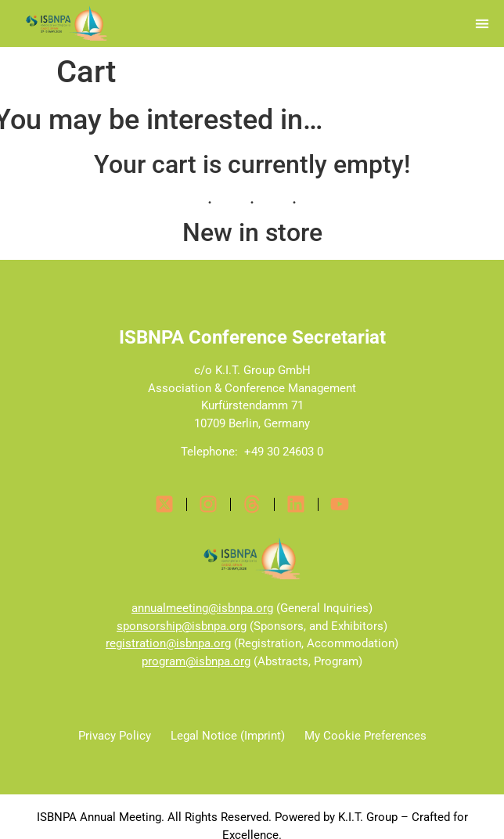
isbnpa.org (203, 643)
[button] (482, 24)
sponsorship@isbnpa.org (182, 626)
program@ (169, 661)
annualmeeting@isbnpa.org (202, 608)
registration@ (141, 643)
